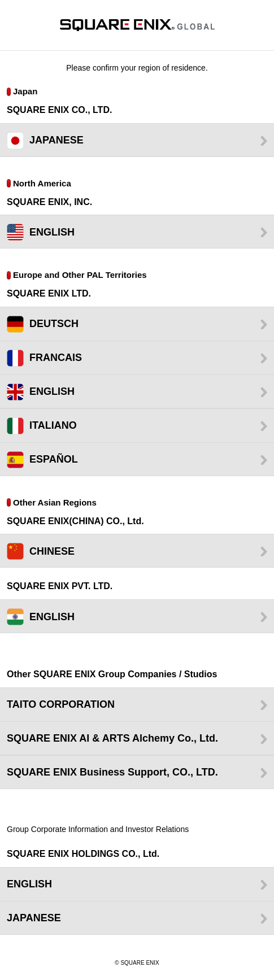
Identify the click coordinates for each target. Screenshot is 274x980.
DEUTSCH (54, 324)
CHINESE (52, 551)
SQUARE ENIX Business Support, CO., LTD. (112, 772)
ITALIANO (53, 425)
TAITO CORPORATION (61, 704)
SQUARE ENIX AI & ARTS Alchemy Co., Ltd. (112, 738)
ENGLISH (52, 232)
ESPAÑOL (54, 459)
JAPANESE (56, 140)
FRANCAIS (56, 358)
